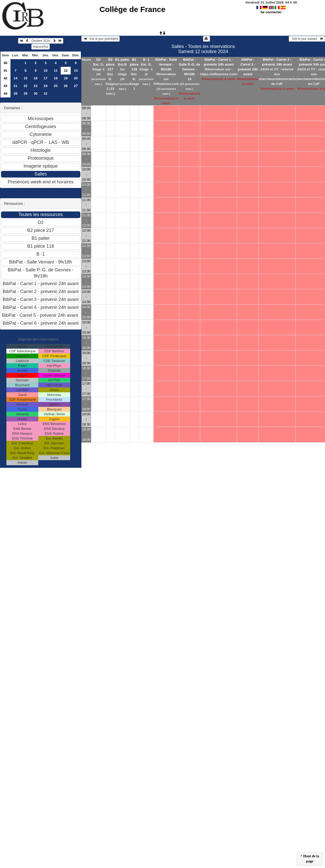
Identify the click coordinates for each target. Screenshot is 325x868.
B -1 (146, 60)
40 (5, 63)
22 (26, 86)
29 (26, 93)
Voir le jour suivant (307, 39)
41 (5, 71)
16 (36, 78)
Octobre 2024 (41, 41)
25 (56, 86)
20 (76, 78)
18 (56, 78)
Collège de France (132, 9)
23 (36, 86)
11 (56, 71)
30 (36, 93)
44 (5, 93)
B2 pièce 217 (110, 64)
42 (5, 78)
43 (5, 86)
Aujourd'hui (41, 47)
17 (46, 78)
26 (66, 86)
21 (15, 86)
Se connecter (271, 12)
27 (76, 86)
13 (76, 71)
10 (46, 71)
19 (66, 78)
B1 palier (122, 60)
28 (15, 93)
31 (46, 93)
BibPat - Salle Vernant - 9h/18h (166, 64)
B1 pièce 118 (134, 64)
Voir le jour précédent (101, 39)
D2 (98, 60)
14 (15, 78)
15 (26, 78)
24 (46, 86)
